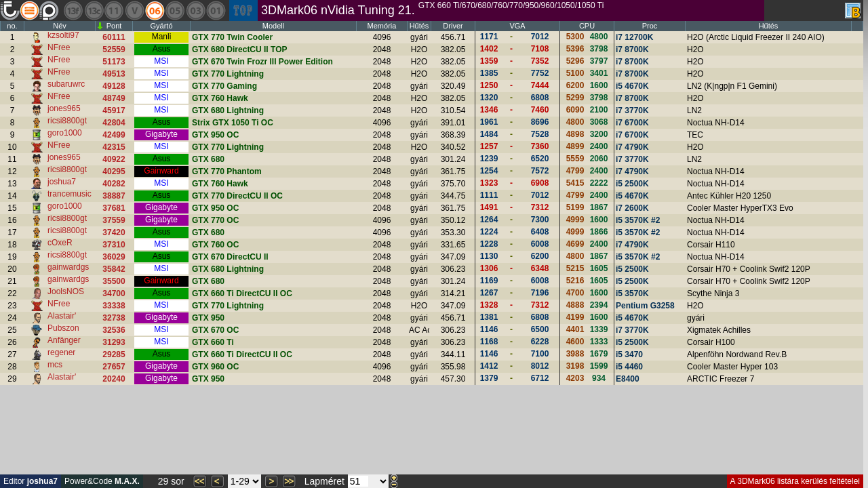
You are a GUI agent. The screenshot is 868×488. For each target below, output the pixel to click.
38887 (114, 196)
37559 (114, 220)
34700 (114, 293)
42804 (114, 123)
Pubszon (63, 328)
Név (60, 26)
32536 (114, 330)
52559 (114, 49)
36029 (114, 257)
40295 (114, 171)
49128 (114, 86)
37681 (114, 208)
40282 (114, 184)
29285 (114, 354)
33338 (114, 306)
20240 (114, 379)
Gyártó (161, 26)
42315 (114, 147)
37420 (114, 232)
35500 (114, 281)
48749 (114, 98)
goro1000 (65, 133)
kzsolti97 (63, 35)
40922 (114, 159)
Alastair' (62, 316)
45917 (114, 110)
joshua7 (62, 182)
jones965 (64, 108)
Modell (273, 26)
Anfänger (64, 340)
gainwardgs (68, 267)
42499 (114, 135)
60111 (114, 37)
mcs (55, 365)
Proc (650, 26)
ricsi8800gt (67, 121)
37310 (114, 245)
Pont (114, 26)
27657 (114, 367)
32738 (114, 318)
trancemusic (70, 194)
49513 (114, 74)
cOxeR (60, 243)
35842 (114, 269)
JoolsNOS (66, 291)
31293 (114, 342)
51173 (114, 62)
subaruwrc (66, 84)
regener (61, 352)
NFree (59, 47)
